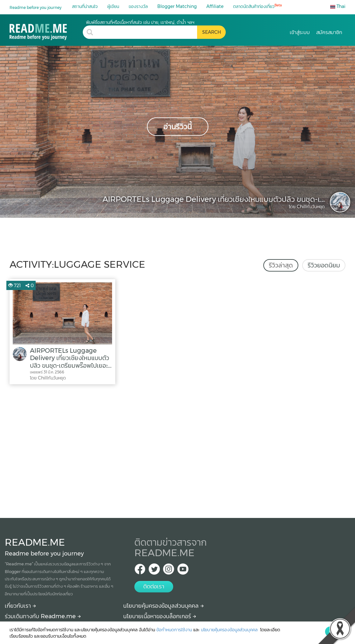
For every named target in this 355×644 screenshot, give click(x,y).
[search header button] (211, 32)
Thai (338, 6)
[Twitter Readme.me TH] (154, 571)
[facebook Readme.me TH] (140, 571)
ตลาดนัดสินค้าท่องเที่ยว (257, 6)
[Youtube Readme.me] (183, 571)
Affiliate (215, 6)
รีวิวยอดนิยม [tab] (324, 265)
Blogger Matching (177, 6)
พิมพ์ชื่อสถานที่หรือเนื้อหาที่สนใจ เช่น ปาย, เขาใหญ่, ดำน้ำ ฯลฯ (140, 22)
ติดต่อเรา (154, 586)
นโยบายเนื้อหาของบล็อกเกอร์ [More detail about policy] (160, 616)
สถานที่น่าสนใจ (85, 6)
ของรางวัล (138, 6)
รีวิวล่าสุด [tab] (281, 265)
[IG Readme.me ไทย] (169, 571)
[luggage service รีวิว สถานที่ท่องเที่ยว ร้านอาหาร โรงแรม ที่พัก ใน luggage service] (46, 30)
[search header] (147, 32)
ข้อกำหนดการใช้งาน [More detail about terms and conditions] (174, 630)
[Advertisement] (177, 449)
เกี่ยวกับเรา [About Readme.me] (20, 606)
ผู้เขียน (113, 6)
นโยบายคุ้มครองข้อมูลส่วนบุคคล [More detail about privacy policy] (163, 606)
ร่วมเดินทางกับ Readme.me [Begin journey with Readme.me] (43, 616)
